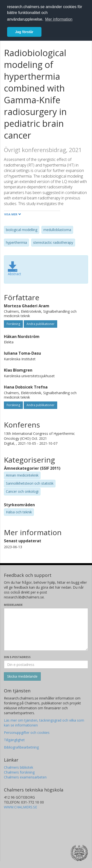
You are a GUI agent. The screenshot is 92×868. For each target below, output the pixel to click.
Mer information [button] (59, 19)
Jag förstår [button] (24, 32)
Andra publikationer (40, 324)
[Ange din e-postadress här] (46, 664)
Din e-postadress (17, 657)
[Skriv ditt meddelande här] (46, 629)
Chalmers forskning (19, 772)
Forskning (13, 324)
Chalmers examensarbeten (25, 777)
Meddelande (13, 605)
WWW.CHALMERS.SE (20, 807)
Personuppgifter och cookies (27, 732)
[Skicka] (22, 676)
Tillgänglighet (14, 740)
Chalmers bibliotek (19, 767)
